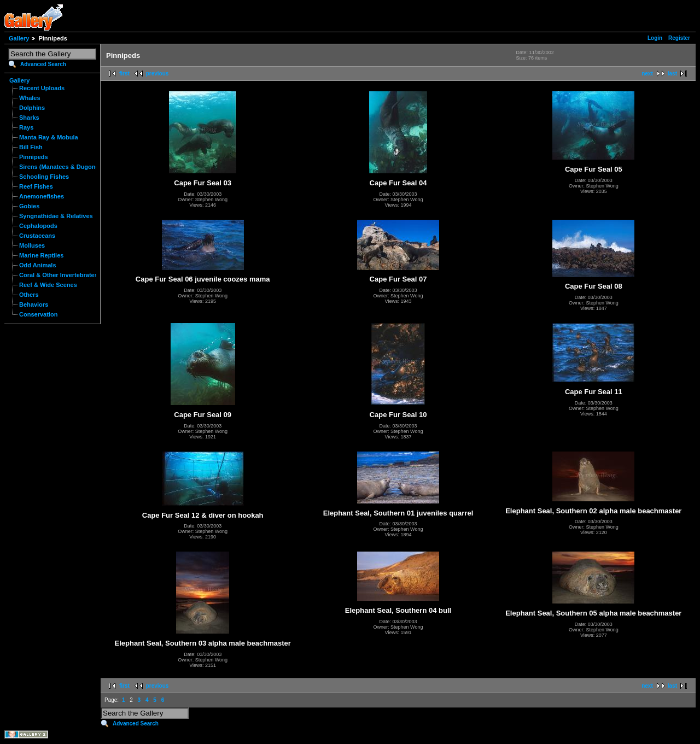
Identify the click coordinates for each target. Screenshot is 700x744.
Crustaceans (37, 236)
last (672, 74)
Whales (30, 98)
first (124, 74)
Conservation (38, 314)
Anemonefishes (42, 196)
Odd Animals (38, 265)
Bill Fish (31, 147)
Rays (26, 127)
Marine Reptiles (41, 255)
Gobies (29, 206)
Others (29, 295)
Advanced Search (43, 64)
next (647, 74)
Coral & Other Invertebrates (59, 275)
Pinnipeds (34, 157)
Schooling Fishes (44, 177)
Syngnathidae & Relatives (56, 216)
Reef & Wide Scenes (48, 285)
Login (655, 38)
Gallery (19, 38)
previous (157, 74)
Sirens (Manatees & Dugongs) (62, 167)
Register (679, 38)
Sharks (29, 118)
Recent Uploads (42, 88)
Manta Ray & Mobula (49, 137)
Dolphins (32, 108)
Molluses (32, 245)
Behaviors (34, 304)
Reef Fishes (36, 186)
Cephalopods (38, 226)
